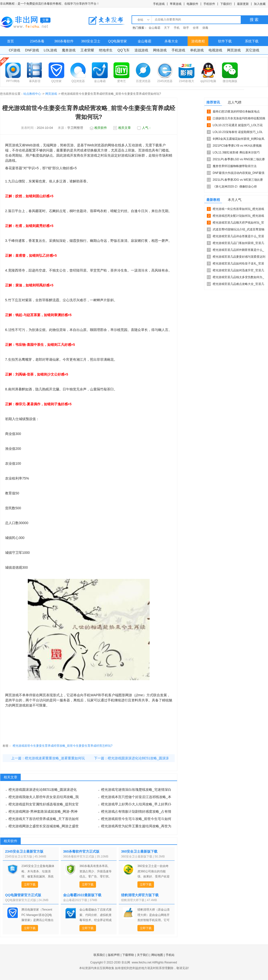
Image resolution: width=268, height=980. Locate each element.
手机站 (170, 955)
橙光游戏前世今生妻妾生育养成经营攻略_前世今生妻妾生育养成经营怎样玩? (62, 746)
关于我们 (143, 955)
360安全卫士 (91, 41)
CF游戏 (14, 50)
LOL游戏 (50, 50)
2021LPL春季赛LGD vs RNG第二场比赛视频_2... (239, 160)
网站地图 (157, 955)
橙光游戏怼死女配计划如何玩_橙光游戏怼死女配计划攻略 (238, 217)
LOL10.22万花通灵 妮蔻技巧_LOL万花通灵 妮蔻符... (238, 126)
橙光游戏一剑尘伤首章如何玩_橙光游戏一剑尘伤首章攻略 (238, 210)
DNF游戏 (32, 50)
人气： (147, 128)
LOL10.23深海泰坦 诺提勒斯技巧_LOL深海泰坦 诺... (238, 133)
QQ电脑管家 (118, 41)
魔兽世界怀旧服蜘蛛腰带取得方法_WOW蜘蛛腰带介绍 (235, 167)
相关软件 (101, 128)
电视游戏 (215, 50)
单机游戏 (197, 50)
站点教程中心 (32, 94)
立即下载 (30, 885)
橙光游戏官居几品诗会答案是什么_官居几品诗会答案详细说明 (238, 237)
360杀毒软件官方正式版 (81, 851)
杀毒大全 (171, 41)
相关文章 (124, 128)
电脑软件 (192, 4)
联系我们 (99, 955)
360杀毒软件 (64, 41)
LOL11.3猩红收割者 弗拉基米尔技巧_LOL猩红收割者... (236, 153)
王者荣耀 (87, 50)
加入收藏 (260, 4)
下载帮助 (128, 955)
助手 (186, 28)
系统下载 (252, 41)
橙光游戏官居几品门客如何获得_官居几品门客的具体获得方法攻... (238, 244)
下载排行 (226, 4)
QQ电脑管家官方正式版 (23, 895)
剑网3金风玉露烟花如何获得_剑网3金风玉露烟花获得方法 (239, 140)
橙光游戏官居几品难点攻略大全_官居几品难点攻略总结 (238, 285)
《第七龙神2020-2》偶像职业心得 (235, 187)
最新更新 (243, 4)
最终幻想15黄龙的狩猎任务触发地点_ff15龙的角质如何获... (236, 112)
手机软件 (209, 4)
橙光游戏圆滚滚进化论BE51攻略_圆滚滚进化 (142, 758)
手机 (177, 28)
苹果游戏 (176, 4)
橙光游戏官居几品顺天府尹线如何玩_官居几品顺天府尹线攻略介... (238, 223)
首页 (10, 41)
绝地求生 (106, 50)
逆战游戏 (141, 50)
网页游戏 (234, 50)
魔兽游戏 (69, 50)
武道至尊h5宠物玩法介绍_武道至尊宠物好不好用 (239, 230)
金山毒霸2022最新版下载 (82, 895)
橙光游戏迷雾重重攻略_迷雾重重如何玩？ (57, 758)
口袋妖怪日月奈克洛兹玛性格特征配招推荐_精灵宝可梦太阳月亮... (239, 119)
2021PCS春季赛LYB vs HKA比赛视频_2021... (237, 146)
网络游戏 (160, 50)
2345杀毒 (37, 41)
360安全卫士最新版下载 (139, 851)
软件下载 (225, 41)
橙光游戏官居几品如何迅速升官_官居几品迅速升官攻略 (238, 271)
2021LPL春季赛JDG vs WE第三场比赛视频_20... (238, 181)
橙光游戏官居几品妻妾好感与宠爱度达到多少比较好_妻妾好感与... (239, 258)
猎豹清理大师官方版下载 (140, 895)
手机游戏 (159, 4)
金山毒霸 (154, 28)
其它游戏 (252, 50)
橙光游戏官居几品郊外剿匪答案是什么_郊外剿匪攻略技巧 (238, 251)
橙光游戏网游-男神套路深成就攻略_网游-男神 (43, 811)
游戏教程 (198, 41)
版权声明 (114, 955)
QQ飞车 (124, 50)
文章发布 (107, 20)
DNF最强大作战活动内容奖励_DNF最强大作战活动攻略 (239, 174)
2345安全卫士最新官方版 (24, 851)
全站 (140, 20)
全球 (196, 28)
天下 (167, 28)
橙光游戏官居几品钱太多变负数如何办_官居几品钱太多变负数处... (238, 278)
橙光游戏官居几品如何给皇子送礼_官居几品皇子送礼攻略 (238, 264)
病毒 (205, 28)
